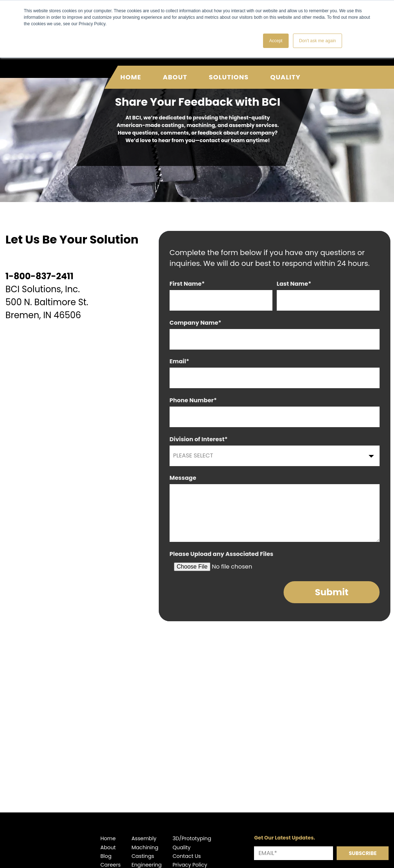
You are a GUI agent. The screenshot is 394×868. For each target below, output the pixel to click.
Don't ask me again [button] (318, 41)
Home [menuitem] (131, 70)
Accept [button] (276, 41)
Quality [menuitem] (285, 70)
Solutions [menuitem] (229, 70)
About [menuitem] (175, 70)
